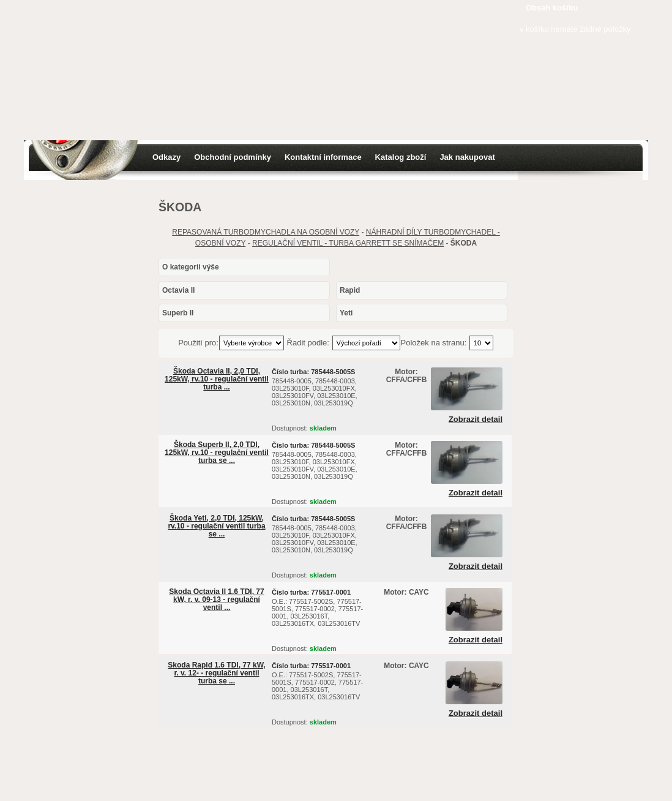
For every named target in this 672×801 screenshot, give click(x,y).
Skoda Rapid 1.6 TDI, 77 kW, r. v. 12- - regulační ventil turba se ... (216, 673)
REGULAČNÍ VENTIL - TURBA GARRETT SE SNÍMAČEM (348, 243)
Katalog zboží (401, 157)
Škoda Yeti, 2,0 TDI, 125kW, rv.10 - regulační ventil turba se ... (216, 526)
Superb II (178, 313)
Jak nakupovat (467, 157)
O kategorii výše (191, 267)
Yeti (346, 313)
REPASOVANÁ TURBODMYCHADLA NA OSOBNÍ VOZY (266, 232)
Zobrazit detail (476, 419)
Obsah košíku (552, 8)
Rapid (350, 290)
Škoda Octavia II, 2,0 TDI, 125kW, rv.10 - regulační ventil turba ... (217, 379)
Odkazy (166, 157)
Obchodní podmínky (233, 157)
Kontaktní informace (323, 157)
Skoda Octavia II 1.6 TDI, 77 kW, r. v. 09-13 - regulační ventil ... (216, 600)
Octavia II (178, 290)
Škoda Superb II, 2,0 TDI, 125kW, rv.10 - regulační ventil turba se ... (217, 453)
